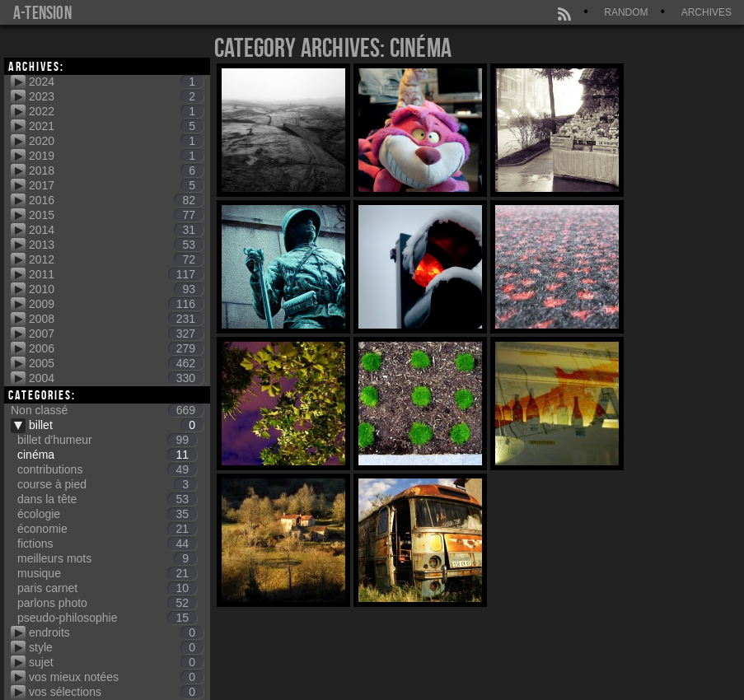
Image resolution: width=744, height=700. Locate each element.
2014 (116, 230)
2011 (116, 274)
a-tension (42, 12)
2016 (116, 200)
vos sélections (116, 692)
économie (107, 529)
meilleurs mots (107, 558)
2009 (116, 304)
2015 (116, 215)
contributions (107, 469)
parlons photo (107, 603)
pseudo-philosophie (107, 618)
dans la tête (107, 499)
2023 (116, 96)
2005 (116, 363)
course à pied (107, 484)
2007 (116, 334)
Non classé (107, 410)
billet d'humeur (107, 440)
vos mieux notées (116, 677)
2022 (116, 111)
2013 (116, 245)
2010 (116, 289)
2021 (116, 126)
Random (626, 12)
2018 (116, 170)
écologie (107, 514)
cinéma (107, 455)
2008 (116, 319)
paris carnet (107, 588)
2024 (116, 82)
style (116, 647)
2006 (116, 348)
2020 (116, 141)
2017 (116, 185)
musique (107, 573)
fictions (107, 544)
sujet (116, 662)
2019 (116, 156)
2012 (116, 259)
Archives (707, 12)
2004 (116, 378)
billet (116, 425)
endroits (116, 632)
